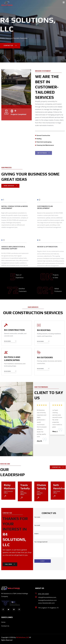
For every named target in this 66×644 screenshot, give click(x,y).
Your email (49, 528)
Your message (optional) (49, 549)
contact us (10, 46)
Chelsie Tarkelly (42, 487)
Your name (49, 519)
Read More (10, 341)
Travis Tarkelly (25, 487)
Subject (49, 536)
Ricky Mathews (9, 487)
